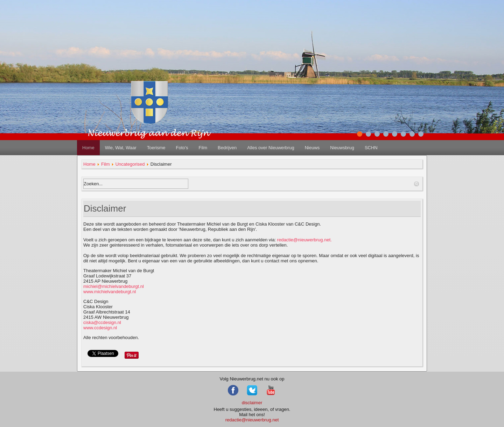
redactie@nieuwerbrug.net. (304, 240)
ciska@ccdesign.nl (102, 322)
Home (88, 148)
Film (203, 148)
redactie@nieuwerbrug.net (252, 420)
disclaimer (252, 403)
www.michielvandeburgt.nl (110, 292)
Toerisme (156, 148)
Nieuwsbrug (342, 148)
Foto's (182, 148)
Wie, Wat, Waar (121, 148)
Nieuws (312, 148)
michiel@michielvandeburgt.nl (114, 286)
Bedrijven (227, 148)
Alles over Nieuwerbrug (271, 148)
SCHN (371, 148)
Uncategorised (130, 164)
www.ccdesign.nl (102, 325)
